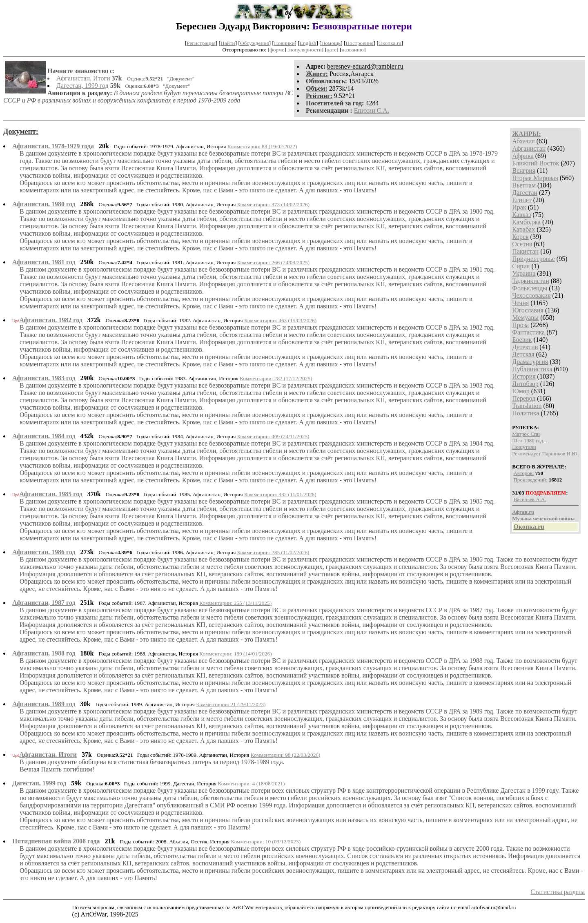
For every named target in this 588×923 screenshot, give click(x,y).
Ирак (519, 207)
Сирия (521, 266)
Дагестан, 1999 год (82, 86)
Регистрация (201, 43)
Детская (523, 354)
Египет (522, 200)
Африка (523, 156)
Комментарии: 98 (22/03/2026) (286, 755)
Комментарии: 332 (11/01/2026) (280, 494)
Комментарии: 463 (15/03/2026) (280, 320)
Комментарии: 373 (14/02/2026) (273, 204)
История (524, 376)
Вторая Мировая (535, 178)
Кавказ (521, 215)
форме (277, 50)
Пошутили (524, 447)
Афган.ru (523, 512)
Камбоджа (526, 222)
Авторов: (523, 473)
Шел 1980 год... (529, 440)
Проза (520, 325)
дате (332, 50)
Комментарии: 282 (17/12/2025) (276, 378)
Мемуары (525, 318)
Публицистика (532, 369)
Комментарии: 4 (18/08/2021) (251, 784)
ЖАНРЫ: (527, 134)
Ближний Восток (536, 163)
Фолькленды (530, 288)
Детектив (525, 347)
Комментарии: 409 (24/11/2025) (273, 436)
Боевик (522, 340)
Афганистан (529, 148)
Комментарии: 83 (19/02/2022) (262, 146)
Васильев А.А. (530, 499)
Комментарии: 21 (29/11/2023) (231, 704)
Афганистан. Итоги (83, 78)
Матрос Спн (526, 434)
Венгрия (524, 171)
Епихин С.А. (372, 110)
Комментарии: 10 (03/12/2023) (266, 842)
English (308, 43)
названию (353, 50)
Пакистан (525, 251)
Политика (526, 413)
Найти (228, 43)
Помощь (331, 43)
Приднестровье (533, 259)
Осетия (522, 244)
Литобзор (525, 384)
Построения (359, 43)
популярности (305, 50)
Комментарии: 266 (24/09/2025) (273, 262)
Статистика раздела (558, 892)
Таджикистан (531, 281)
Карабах (523, 229)
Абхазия (523, 141)
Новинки (284, 43)
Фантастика (528, 332)
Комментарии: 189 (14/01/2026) (235, 654)
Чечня (520, 303)
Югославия (528, 310)
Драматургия (530, 362)
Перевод (524, 398)
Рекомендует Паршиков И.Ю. (545, 454)
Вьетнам (524, 185)
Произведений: (530, 480)
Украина (524, 273)
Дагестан (525, 193)
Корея (520, 237)
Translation (527, 406)
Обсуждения (255, 43)
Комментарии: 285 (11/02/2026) (273, 552)
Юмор (521, 391)
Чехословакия (531, 295)
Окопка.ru (390, 43)
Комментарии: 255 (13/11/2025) (235, 603)
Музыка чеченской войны (543, 518)
